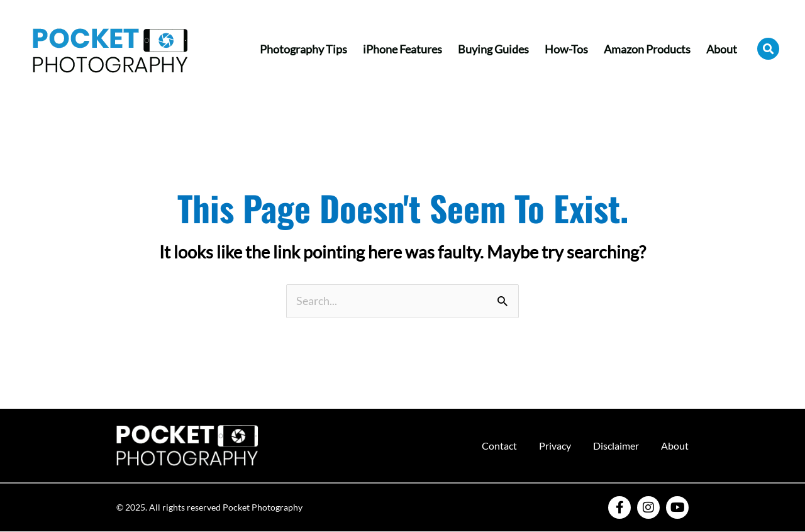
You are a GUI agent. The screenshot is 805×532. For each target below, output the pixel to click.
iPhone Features (402, 49)
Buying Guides (493, 49)
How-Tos (566, 49)
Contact (499, 446)
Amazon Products (647, 49)
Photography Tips (303, 49)
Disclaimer (616, 446)
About (722, 49)
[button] (768, 49)
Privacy (555, 446)
